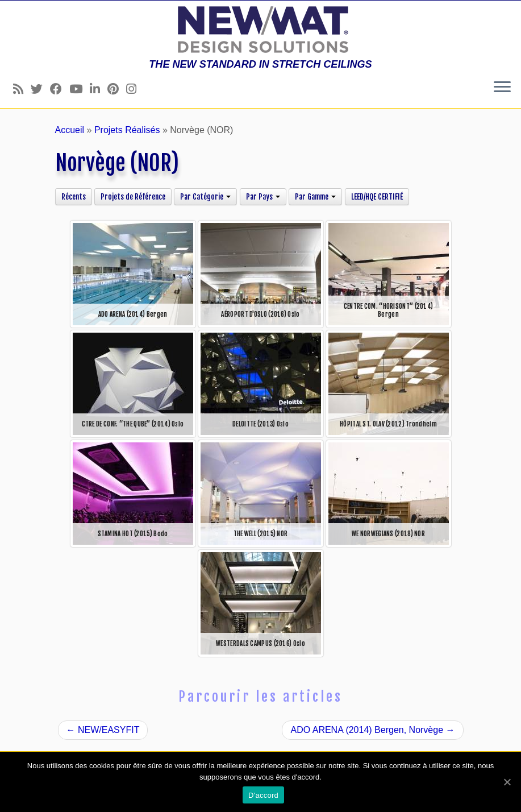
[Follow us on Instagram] (135, 89)
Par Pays (263, 197)
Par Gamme (315, 197)
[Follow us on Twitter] (40, 89)
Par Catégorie (205, 197)
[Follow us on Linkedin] (99, 89)
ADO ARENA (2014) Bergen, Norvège (372, 730)
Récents (74, 197)
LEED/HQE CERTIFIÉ (377, 197)
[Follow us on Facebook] (60, 89)
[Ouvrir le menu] (502, 88)
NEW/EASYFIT (103, 730)
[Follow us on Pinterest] (117, 89)
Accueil (70, 130)
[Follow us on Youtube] (80, 89)
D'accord (263, 795)
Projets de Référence (133, 197)
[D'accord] (507, 782)
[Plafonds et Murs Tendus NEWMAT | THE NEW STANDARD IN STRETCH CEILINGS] (260, 30)
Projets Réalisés (127, 130)
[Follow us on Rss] (22, 89)
